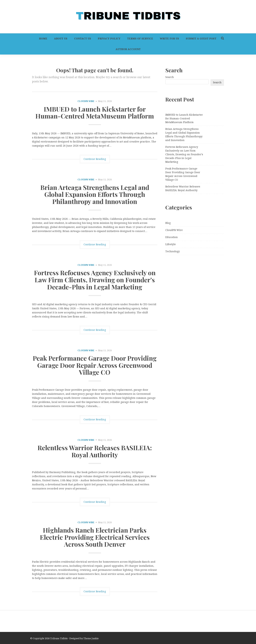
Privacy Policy (109, 39)
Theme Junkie (91, 638)
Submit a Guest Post (201, 39)
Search (170, 77)
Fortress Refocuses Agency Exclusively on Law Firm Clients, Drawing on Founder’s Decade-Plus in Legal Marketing (95, 280)
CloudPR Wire (86, 101)
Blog (168, 223)
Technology (173, 251)
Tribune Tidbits (59, 638)
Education (172, 237)
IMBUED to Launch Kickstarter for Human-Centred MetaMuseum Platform (95, 112)
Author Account (128, 49)
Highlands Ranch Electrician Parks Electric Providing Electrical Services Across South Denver (95, 537)
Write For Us (169, 39)
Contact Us (83, 39)
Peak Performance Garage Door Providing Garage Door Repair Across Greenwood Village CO (95, 365)
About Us (61, 39)
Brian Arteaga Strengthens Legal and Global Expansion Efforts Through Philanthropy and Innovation (95, 194)
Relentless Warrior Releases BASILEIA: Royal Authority (95, 451)
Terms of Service (140, 39)
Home (43, 39)
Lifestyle (171, 244)
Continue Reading (95, 159)
